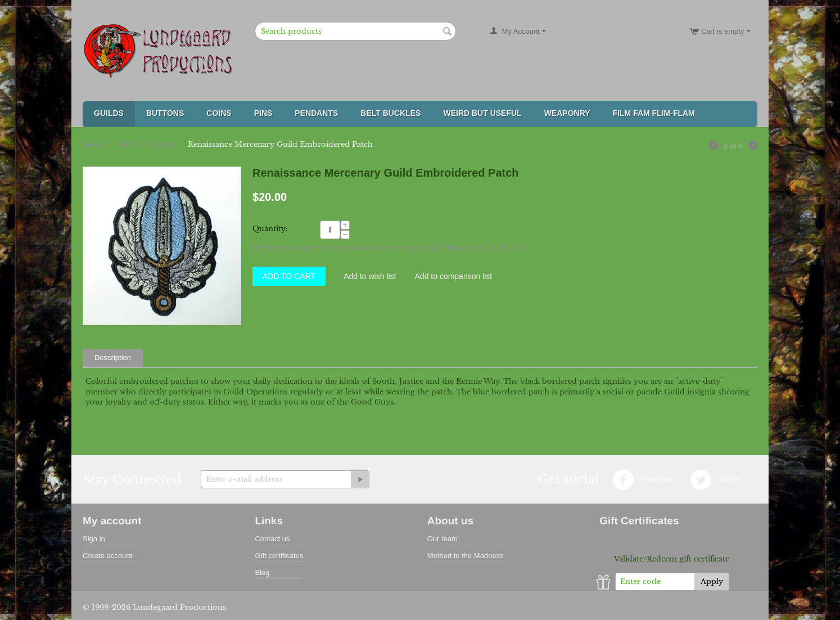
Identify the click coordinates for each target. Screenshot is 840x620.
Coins (219, 113)
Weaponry (567, 113)
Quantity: (270, 229)
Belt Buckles (390, 113)
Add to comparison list (454, 276)
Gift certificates (279, 556)
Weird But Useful (482, 113)
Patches (162, 144)
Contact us (272, 539)
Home (94, 144)
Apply (712, 581)
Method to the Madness (466, 556)
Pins (263, 113)
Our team (442, 539)
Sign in (94, 539)
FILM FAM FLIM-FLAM (654, 113)
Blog (262, 572)
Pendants (316, 113)
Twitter (715, 480)
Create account (107, 556)
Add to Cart (289, 276)
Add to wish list (370, 276)
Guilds (109, 113)
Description (113, 358)
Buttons (165, 113)
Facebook (643, 480)
